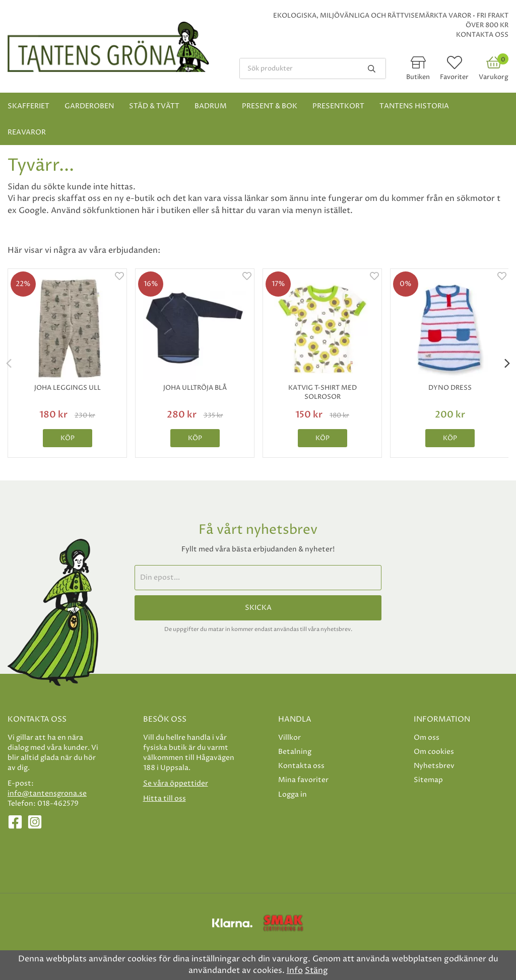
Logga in (293, 794)
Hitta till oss (165, 798)
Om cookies (434, 752)
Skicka (258, 608)
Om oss (427, 738)
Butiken (418, 77)
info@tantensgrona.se (47, 793)
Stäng (316, 970)
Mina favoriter (303, 780)
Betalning (295, 752)
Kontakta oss (482, 35)
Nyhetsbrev (434, 766)
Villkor (289, 738)
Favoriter (454, 77)
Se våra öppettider (176, 783)
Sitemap (428, 780)
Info (295, 970)
